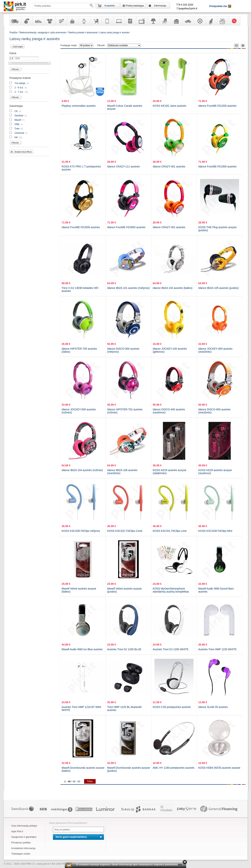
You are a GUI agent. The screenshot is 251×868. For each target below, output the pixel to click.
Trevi (17, 129)
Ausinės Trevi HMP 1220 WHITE (217, 649)
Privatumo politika (21, 843)
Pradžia (13, 33)
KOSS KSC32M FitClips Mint (215, 531)
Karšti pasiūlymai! (236, 21)
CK (16, 111)
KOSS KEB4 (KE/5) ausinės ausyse (219, 768)
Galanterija (73, 21)
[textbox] (64, 6)
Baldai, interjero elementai (165, 21)
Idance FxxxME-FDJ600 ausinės (126, 227)
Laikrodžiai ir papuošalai (84, 21)
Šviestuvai (153, 21)
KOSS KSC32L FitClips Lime (170, 531)
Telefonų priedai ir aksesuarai (83, 33)
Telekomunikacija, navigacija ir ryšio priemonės (107, 21)
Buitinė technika (130, 21)
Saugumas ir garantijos (24, 837)
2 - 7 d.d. (19, 92)
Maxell (18, 120)
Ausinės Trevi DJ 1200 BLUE (124, 649)
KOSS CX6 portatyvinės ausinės (172, 707)
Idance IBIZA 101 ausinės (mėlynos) (128, 288)
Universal (19, 133)
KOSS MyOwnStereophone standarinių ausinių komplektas (171, 590)
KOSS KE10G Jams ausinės (169, 106)
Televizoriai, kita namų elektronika (142, 21)
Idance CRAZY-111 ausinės (123, 166)
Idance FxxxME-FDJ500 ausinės (81, 227)
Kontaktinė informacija (23, 848)
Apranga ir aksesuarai (50, 21)
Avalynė (38, 21)
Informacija (160, 6)
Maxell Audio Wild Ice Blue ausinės (82, 649)
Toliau (90, 781)
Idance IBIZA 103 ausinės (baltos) (173, 288)
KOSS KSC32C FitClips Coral (125, 531)
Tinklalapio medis (21, 854)
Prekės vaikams (96, 21)
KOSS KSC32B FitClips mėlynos (81, 531)
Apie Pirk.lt (17, 831)
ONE (17, 124)
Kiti (16, 137)
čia (180, 864)
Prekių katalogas (135, 6)
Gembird (19, 116)
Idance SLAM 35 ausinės (213, 707)
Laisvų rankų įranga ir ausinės (114, 33)
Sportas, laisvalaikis (200, 21)
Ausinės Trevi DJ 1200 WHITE (171, 649)
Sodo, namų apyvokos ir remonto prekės (177, 21)
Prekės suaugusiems (61, 21)
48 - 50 (76, 781)
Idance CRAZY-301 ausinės (169, 227)
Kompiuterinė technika (119, 21)
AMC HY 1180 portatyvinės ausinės (174, 768)
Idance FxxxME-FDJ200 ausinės (217, 106)
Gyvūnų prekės (211, 21)
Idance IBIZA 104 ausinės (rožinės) (82, 470)
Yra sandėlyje (15, 21)
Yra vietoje (20, 83)
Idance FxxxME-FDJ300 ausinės (217, 166)
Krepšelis (110, 6)
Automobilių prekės (188, 21)
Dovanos (223, 21)
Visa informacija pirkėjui (24, 826)
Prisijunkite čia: (219, 6)
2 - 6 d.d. (19, 88)
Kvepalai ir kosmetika (27, 21)
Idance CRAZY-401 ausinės (169, 166)
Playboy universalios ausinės (79, 106)
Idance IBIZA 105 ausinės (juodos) (218, 288)
